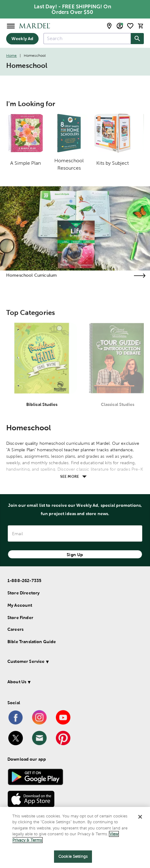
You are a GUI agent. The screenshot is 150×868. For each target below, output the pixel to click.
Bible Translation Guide (32, 642)
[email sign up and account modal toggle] (120, 26)
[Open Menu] (11, 26)
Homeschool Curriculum (31, 275)
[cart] (141, 26)
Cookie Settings (73, 856)
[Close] (140, 817)
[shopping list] (130, 26)
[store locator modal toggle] (109, 26)
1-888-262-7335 (24, 581)
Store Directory (23, 593)
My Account (20, 605)
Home (12, 56)
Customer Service (26, 661)
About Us (17, 682)
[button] (71, 662)
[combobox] (87, 39)
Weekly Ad (22, 39)
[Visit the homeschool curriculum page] (140, 276)
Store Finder (20, 618)
